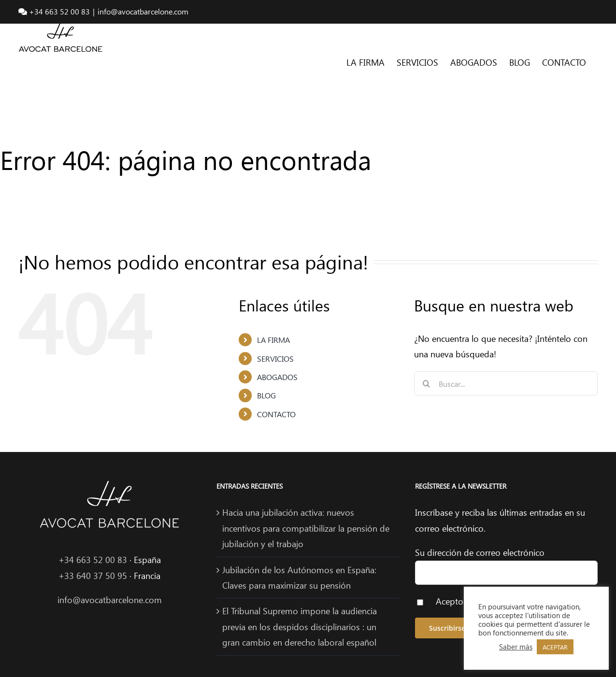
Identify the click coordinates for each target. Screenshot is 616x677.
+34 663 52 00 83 (93, 560)
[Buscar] (426, 383)
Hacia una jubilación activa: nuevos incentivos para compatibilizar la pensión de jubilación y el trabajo (306, 528)
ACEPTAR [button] (555, 647)
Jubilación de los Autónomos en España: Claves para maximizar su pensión (299, 578)
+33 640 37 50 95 (93, 576)
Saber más (516, 647)
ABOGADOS (277, 377)
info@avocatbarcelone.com (143, 11)
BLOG (266, 395)
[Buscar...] (506, 383)
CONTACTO (276, 414)
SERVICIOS (275, 359)
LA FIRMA (273, 340)
